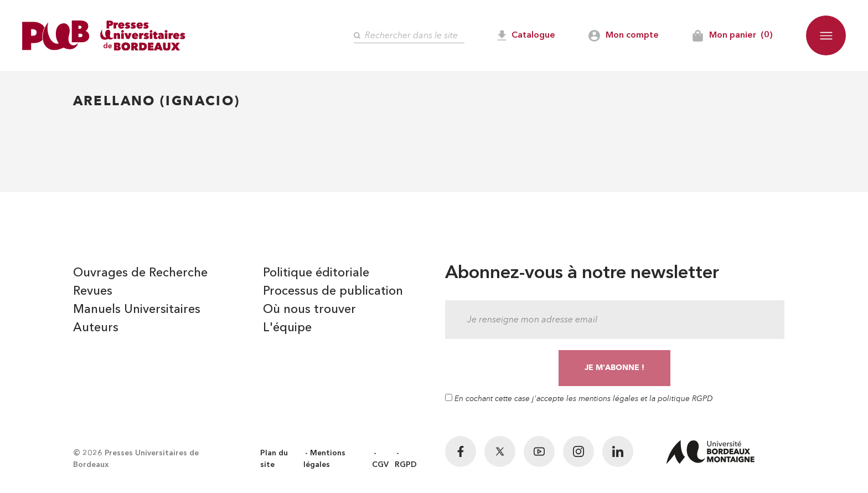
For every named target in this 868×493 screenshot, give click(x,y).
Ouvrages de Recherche (140, 273)
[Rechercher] (409, 36)
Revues (93, 291)
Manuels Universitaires (137, 310)
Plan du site (274, 459)
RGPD (406, 465)
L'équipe (287, 328)
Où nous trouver (309, 310)
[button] (826, 35)
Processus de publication (333, 291)
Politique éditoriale (316, 273)
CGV (380, 465)
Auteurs (96, 328)
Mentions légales (324, 459)
